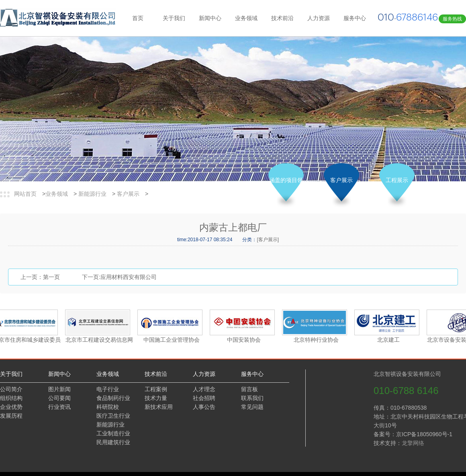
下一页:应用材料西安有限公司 (119, 277)
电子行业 (108, 389)
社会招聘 (204, 398)
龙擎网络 (435, 443)
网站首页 (25, 194)
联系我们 (252, 398)
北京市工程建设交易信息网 (100, 340)
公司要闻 (59, 398)
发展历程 (11, 416)
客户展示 (128, 194)
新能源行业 (92, 194)
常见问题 (252, 407)
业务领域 (57, 194)
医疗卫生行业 (113, 416)
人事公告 (204, 407)
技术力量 (156, 398)
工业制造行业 (113, 433)
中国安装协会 (245, 340)
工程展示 (397, 180)
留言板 (249, 389)
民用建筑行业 (113, 442)
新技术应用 (159, 407)
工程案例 (156, 389)
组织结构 (11, 398)
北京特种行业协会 (317, 340)
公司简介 (11, 389)
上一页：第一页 (40, 277)
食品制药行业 (113, 398)
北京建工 (389, 340)
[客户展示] (268, 240)
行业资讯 (59, 407)
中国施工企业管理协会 (172, 340)
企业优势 (11, 407)
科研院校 (108, 407)
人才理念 (204, 389)
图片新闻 (59, 389)
